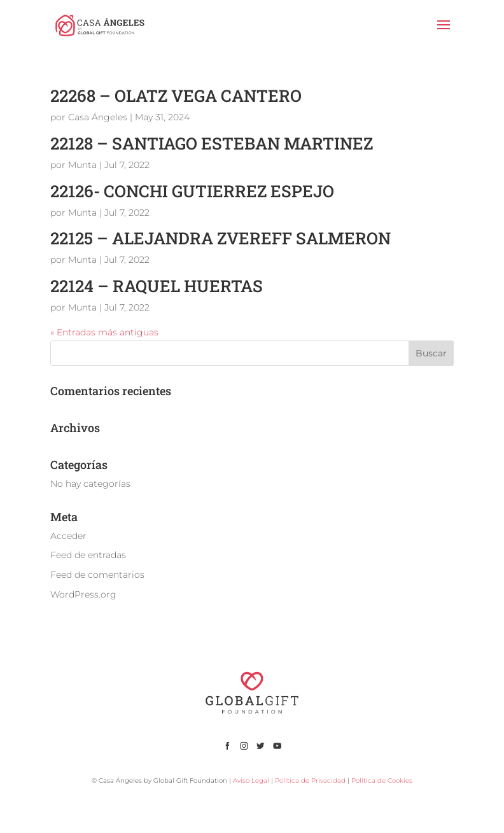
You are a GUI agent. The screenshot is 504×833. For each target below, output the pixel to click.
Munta (82, 165)
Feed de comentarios (97, 575)
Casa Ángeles (98, 117)
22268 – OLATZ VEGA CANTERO (176, 95)
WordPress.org (83, 594)
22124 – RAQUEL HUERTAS (157, 286)
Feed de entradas (88, 555)
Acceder (68, 536)
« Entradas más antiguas (104, 332)
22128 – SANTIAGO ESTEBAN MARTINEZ (212, 143)
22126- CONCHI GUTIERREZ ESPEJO (192, 191)
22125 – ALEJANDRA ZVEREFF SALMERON (220, 238)
